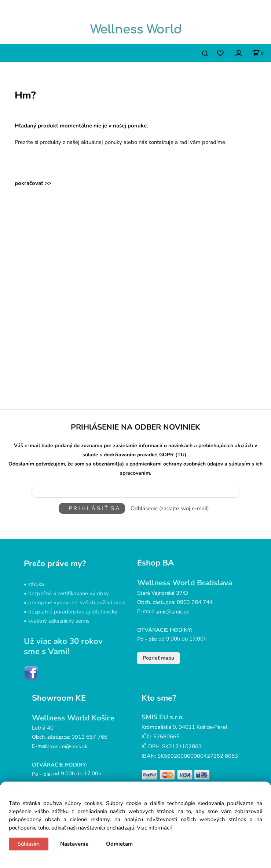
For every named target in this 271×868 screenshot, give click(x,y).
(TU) (181, 455)
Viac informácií (154, 828)
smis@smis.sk (172, 611)
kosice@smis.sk (69, 746)
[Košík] (258, 53)
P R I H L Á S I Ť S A (92, 508)
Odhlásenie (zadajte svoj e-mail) (170, 508)
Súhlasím (29, 844)
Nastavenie (74, 844)
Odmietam (119, 844)
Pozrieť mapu (158, 658)
